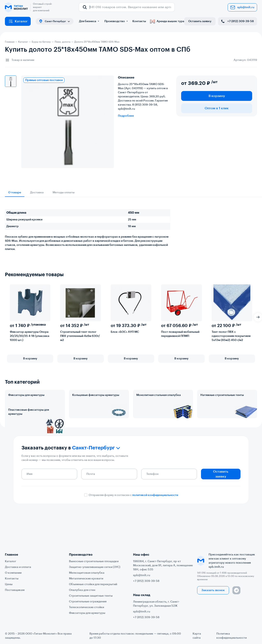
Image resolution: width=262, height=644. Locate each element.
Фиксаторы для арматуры (26, 395)
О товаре (15, 193)
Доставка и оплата (18, 567)
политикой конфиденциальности (155, 527)
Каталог (18, 21)
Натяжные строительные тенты (222, 395)
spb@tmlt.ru (242, 7)
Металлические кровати (86, 579)
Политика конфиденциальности (232, 636)
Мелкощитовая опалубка (87, 573)
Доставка (37, 193)
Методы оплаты (64, 193)
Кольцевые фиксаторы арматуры (96, 395)
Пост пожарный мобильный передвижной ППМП (180, 334)
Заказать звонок (213, 590)
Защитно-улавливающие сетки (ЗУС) (95, 567)
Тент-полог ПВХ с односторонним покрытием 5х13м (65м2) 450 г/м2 (231, 336)
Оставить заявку (200, 21)
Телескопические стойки (86, 607)
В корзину (217, 96)
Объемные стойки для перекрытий (93, 584)
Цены (9, 584)
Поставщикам (15, 590)
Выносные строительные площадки (94, 561)
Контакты (139, 21)
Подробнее (126, 116)
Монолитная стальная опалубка (159, 395)
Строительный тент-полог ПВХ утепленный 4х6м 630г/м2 (80, 336)
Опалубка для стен (82, 590)
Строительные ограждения (88, 602)
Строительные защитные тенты (91, 596)
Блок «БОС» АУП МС (125, 332)
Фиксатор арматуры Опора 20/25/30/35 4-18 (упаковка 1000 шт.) (30, 336)
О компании (13, 573)
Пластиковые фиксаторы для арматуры (29, 430)
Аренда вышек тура (167, 21)
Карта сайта (197, 636)
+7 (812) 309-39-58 (237, 21)
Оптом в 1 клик (217, 108)
